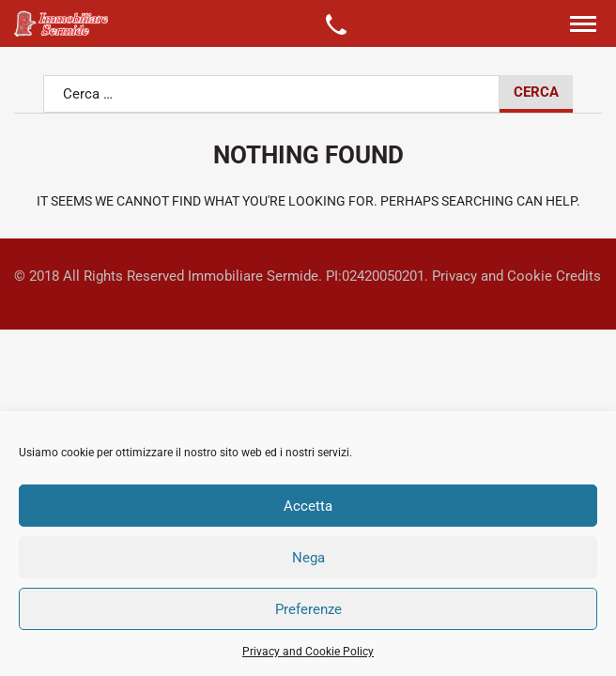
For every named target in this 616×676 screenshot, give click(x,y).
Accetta (308, 506)
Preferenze (308, 609)
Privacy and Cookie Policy (308, 652)
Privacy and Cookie (492, 276)
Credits (578, 276)
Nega (308, 558)
